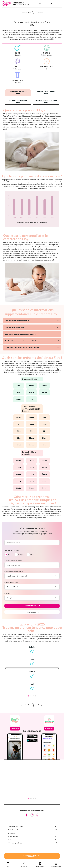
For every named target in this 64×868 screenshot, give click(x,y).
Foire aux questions (15, 843)
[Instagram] (32, 815)
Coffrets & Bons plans (15, 827)
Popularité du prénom (46, 92)
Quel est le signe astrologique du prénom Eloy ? (20, 334)
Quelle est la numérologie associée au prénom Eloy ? (22, 348)
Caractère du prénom (18, 101)
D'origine (7, 593)
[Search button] (62, 4)
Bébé (9, 840)
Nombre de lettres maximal (14, 572)
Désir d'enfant (13, 830)
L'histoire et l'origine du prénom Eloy (17, 321)
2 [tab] (31, 696)
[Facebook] (27, 815)
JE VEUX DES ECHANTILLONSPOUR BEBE (32, 856)
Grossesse (11, 833)
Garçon (21, 555)
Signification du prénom (18, 92)
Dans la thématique (11, 582)
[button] (8, 864)
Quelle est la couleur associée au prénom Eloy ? (20, 341)
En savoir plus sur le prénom (46, 101)
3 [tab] (33, 696)
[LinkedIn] (37, 815)
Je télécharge (15, 729)
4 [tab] (35, 696)
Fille (10, 555)
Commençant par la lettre (13, 561)
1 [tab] (29, 696)
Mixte (32, 555)
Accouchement (13, 836)
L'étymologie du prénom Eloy (14, 327)
